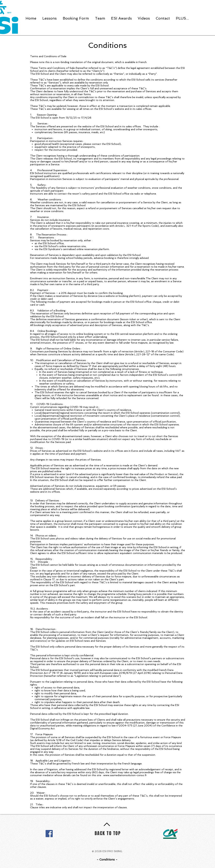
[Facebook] (49, 834)
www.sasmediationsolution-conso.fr (125, 775)
